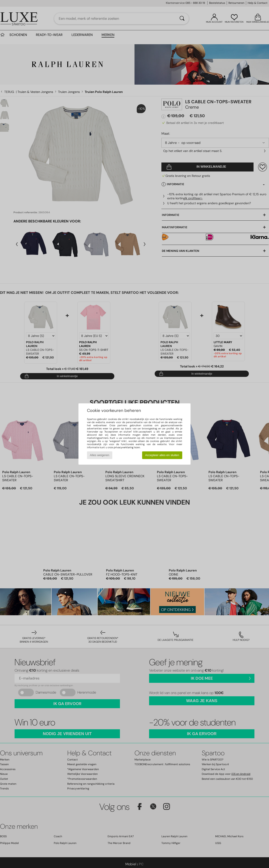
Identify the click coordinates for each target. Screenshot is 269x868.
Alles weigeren (100, 455)
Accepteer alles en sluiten (162, 455)
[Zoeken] (182, 19)
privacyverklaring (124, 447)
